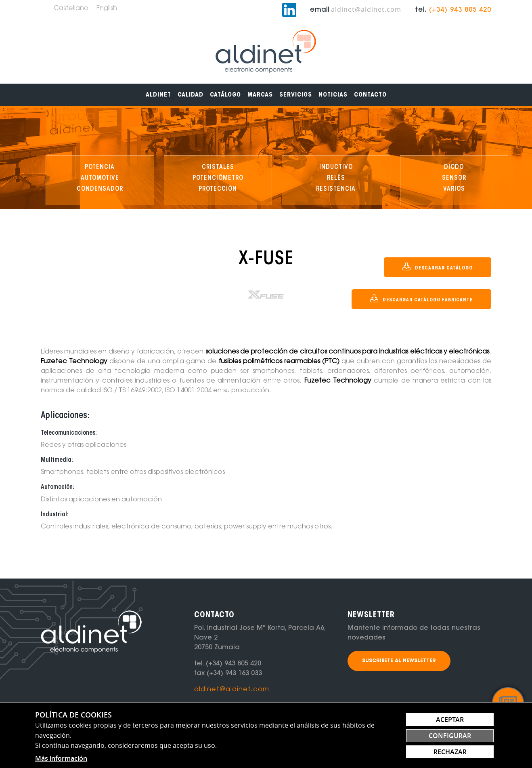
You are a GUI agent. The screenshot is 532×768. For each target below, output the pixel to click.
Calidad (191, 95)
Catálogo (225, 95)
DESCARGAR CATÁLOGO (438, 267)
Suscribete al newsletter (399, 661)
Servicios (296, 95)
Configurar (450, 736)
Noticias (333, 95)
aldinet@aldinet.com (366, 9)
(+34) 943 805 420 (460, 10)
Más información (61, 758)
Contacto (370, 95)
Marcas (260, 95)
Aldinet (158, 95)
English (107, 8)
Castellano (71, 8)
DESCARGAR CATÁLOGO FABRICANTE (421, 299)
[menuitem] (158, 95)
